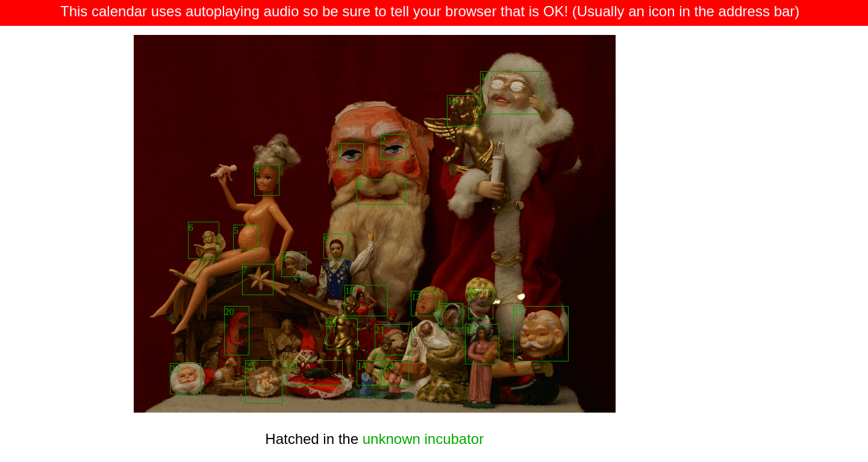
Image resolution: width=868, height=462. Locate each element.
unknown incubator (423, 439)
